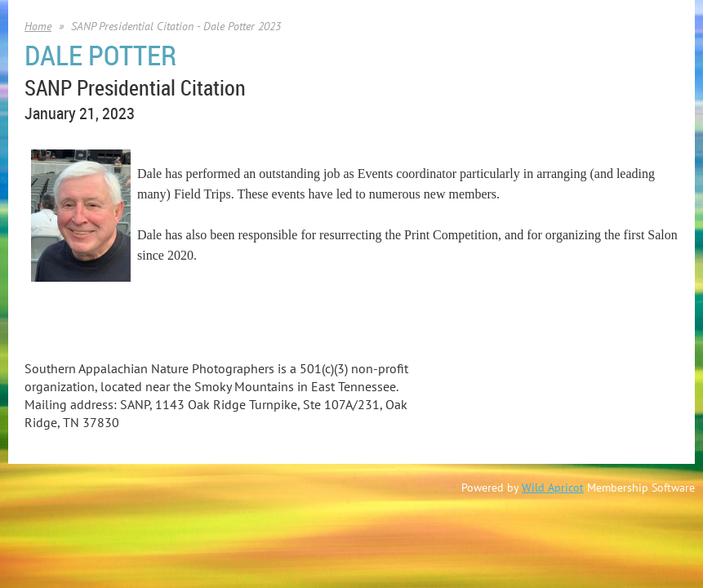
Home (38, 26)
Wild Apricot (553, 488)
